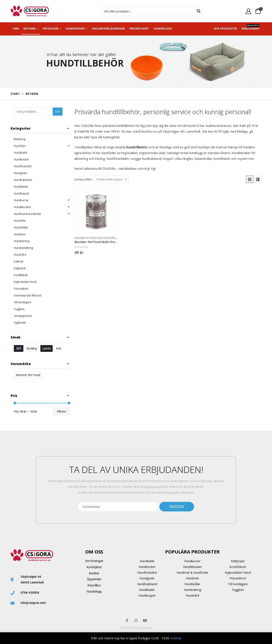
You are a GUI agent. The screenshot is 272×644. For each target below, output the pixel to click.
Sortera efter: (83, 179)
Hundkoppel (21, 193)
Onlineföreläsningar (108, 28)
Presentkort (139, 28)
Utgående (20, 323)
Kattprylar (20, 268)
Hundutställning (23, 248)
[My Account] (249, 11)
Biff (19, 348)
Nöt (59, 348)
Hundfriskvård (23, 166)
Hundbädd (20, 153)
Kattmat (18, 261)
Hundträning (21, 241)
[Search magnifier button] (199, 11)
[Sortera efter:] (112, 179)
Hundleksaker (22, 207)
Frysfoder (51, 28)
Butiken (29, 28)
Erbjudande (250, 27)
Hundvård (20, 255)
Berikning (19, 139)
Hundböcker (21, 159)
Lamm (47, 348)
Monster (110, 238)
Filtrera (62, 411)
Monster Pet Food (28, 375)
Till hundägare (22, 302)
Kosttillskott (21, 275)
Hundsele (20, 221)
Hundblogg (163, 28)
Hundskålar (21, 227)
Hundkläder (21, 187)
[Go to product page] (96, 211)
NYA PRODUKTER (225, 28)
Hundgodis (20, 173)
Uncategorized (23, 316)
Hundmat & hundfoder (89, 238)
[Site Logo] (30, 11)
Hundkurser (75, 28)
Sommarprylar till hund (28, 295)
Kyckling (32, 348)
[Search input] (149, 11)
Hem (16, 28)
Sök (58, 111)
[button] (250, 179)
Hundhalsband (23, 180)
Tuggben (19, 309)
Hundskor (20, 234)
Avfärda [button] (176, 638)
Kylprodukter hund (25, 282)
